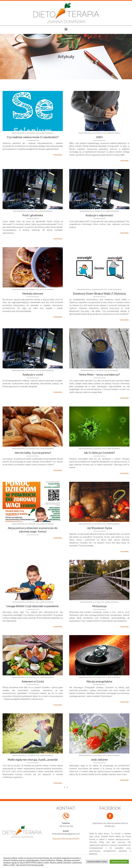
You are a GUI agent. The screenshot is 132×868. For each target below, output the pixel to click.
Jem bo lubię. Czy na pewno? (33, 453)
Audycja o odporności (99, 215)
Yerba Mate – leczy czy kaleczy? (99, 375)
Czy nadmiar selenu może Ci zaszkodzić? (33, 137)
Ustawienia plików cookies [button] (97, 862)
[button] (66, 29)
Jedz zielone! (99, 760)
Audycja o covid (33, 375)
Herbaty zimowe (33, 294)
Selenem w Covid (33, 681)
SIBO (99, 137)
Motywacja (99, 606)
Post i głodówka (33, 215)
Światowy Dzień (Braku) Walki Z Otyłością (99, 294)
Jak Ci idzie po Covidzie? (99, 453)
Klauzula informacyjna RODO (66, 839)
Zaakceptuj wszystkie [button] (119, 862)
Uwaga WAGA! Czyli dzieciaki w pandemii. (33, 606)
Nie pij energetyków (99, 681)
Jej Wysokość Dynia (99, 528)
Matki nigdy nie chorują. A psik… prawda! (33, 760)
